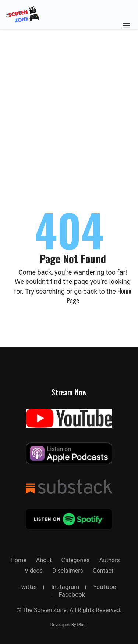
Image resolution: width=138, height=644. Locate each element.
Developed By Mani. (69, 625)
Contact (103, 571)
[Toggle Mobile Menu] (126, 26)
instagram (65, 587)
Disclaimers (68, 571)
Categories (76, 560)
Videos (34, 571)
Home (19, 560)
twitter (28, 587)
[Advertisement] (69, 73)
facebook (72, 595)
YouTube (105, 587)
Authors (110, 560)
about (44, 560)
